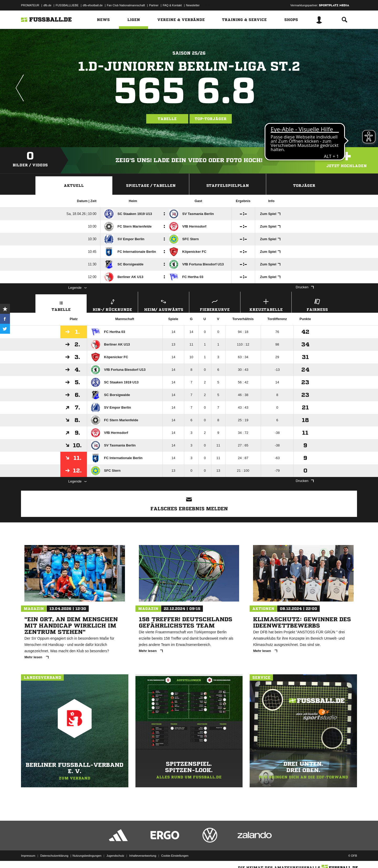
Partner (154, 5)
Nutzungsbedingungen (87, 856)
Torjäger (304, 186)
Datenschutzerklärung (54, 856)
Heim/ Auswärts (164, 304)
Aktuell (74, 186)
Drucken (305, 287)
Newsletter (193, 5)
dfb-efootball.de (93, 5)
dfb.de (47, 5)
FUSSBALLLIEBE (67, 5)
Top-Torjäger (211, 119)
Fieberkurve (215, 304)
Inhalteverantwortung (143, 856)
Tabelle (167, 119)
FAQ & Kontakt (172, 5)
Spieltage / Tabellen (151, 186)
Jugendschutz (115, 856)
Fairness (317, 304)
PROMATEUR (30, 5)
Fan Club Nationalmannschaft (126, 5)
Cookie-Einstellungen (175, 856)
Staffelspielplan (228, 186)
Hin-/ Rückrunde (112, 304)
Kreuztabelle (266, 304)
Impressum (28, 856)
